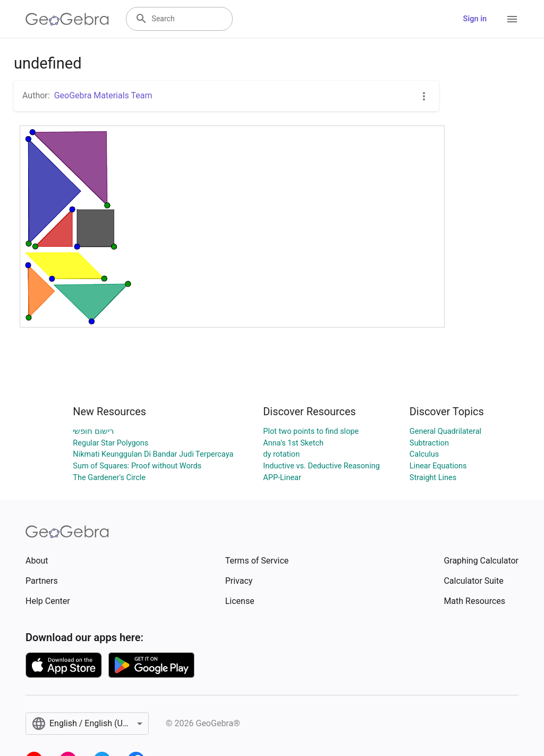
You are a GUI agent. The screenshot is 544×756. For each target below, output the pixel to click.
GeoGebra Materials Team (103, 95)
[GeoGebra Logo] (67, 19)
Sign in (475, 19)
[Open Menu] (512, 19)
